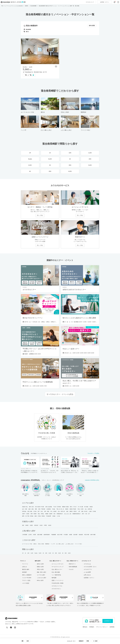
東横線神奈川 (60, 514)
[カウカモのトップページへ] (13, 2)
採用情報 (112, 627)
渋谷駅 (34, 535)
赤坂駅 (71, 535)
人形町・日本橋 (92, 511)
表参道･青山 (25, 507)
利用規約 (92, 627)
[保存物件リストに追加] (56, 67)
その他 (58, 516)
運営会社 (85, 627)
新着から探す (40, 567)
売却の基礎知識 (73, 567)
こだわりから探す (42, 578)
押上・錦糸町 (54, 511)
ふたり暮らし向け (69, 544)
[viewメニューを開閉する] (28, 641)
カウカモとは (87, 564)
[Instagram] (15, 627)
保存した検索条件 (27, 575)
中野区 (45, 525)
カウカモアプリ (88, 569)
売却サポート (72, 564)
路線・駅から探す (42, 572)
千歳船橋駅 (54, 535)
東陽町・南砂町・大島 (50, 514)
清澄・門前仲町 (42, 509)
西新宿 (67, 509)
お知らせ (24, 567)
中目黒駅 (66, 535)
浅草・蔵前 (47, 511)
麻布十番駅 (93, 535)
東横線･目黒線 (65, 507)
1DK (28, 553)
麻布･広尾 (31, 507)
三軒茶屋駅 (25, 535)
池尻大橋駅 (40, 535)
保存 (95, 641)
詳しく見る (40, 215)
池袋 (67, 511)
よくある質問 (87, 572)
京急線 (54, 516)
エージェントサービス (57, 564)
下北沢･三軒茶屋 (57, 507)
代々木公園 (80, 507)
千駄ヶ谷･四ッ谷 (60, 509)
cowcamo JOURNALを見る (92, 480)
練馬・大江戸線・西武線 (28, 516)
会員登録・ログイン (89, 578)
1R (23, 553)
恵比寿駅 (75, 535)
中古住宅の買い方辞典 (57, 583)
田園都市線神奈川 (77, 514)
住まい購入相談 (56, 572)
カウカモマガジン (56, 589)
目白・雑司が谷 (61, 511)
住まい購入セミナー (57, 569)
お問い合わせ (87, 575)
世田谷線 (24, 511)
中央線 (53, 509)
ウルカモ (71, 569)
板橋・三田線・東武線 (40, 516)
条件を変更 (92, 26)
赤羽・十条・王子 (86, 514)
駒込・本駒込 (41, 514)
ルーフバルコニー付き (27, 544)
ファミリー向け (78, 544)
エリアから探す (41, 575)
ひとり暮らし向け (60, 544)
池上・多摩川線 (88, 509)
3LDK (59, 553)
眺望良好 (47, 544)
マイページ (25, 564)
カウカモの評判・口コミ (90, 567)
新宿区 (27, 525)
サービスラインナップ (57, 567)
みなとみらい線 (68, 514)
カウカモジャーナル (57, 586)
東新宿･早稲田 (73, 509)
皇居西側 (49, 509)
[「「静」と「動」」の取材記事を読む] (29, 75)
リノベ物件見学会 (56, 575)
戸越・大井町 (80, 509)
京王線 (35, 511)
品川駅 (30, 535)
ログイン (105, 2)
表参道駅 (81, 535)
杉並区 (50, 525)
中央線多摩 (49, 516)
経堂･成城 (30, 511)
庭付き (35, 544)
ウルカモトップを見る (93, 453)
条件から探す (40, 564)
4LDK (69, 553)
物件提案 (54, 578)
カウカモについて (90, 2)
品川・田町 (25, 509)
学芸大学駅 (87, 535)
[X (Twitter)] (7, 627)
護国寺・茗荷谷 (73, 511)
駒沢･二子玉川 (73, 507)
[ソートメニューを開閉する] (22, 641)
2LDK (50, 553)
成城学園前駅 (47, 535)
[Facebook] (11, 627)
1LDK (32, 553)
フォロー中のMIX (27, 578)
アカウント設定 (26, 580)
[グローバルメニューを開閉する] (118, 2)
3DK (56, 553)
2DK (46, 553)
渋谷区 (41, 525)
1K (25, 553)
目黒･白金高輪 (49, 507)
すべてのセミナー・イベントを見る (60, 394)
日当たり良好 (41, 544)
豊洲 (36, 509)
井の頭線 (86, 507)
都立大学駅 (60, 535)
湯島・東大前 (84, 511)
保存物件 (24, 572)
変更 (88, 641)
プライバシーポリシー (102, 627)
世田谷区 (36, 525)
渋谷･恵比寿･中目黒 (39, 507)
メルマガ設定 (26, 583)
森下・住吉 (40, 511)
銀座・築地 (31, 509)
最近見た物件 (26, 569)
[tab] (39, 62)
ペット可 (53, 544)
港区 (23, 525)
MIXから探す (40, 580)
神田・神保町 (34, 514)
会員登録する (108, 621)
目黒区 (31, 525)
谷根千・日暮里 (26, 514)
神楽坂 (91, 507)
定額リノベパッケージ (57, 580)
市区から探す (40, 569)
